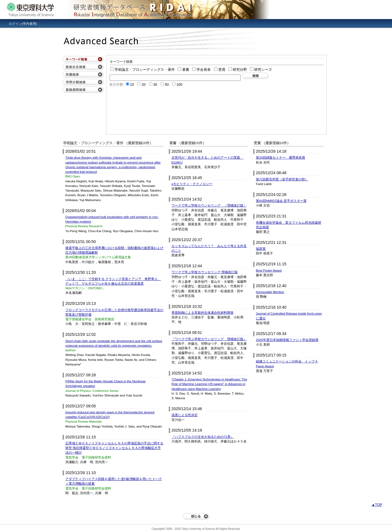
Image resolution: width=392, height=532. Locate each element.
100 (177, 84)
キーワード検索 (83, 59)
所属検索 (83, 74)
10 (130, 84)
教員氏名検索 (83, 67)
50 (164, 84)
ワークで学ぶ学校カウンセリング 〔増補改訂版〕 (209, 205)
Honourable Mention (270, 292)
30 (153, 84)
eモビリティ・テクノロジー (192, 184)
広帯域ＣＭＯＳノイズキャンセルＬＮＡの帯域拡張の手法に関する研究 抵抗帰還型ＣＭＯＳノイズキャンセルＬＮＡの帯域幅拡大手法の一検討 (114, 448)
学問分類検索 (83, 82)
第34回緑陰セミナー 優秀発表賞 (281, 158)
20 (141, 84)
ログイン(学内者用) (23, 24)
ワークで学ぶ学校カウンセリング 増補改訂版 (205, 272)
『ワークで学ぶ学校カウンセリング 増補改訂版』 (209, 339)
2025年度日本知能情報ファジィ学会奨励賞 (287, 340)
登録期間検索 (83, 90)
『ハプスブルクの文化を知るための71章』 (203, 437)
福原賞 (261, 249)
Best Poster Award (269, 270)
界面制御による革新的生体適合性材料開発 (203, 313)
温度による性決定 (185, 415)
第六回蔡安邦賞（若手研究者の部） (282, 179)
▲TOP (377, 505)
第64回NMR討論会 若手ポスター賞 (281, 201)
